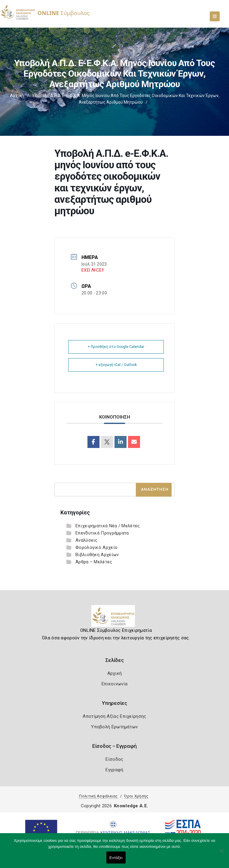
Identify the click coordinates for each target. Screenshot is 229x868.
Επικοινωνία (114, 684)
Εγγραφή (114, 770)
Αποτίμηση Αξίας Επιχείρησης (114, 716)
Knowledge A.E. (131, 806)
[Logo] (115, 618)
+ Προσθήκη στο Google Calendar (116, 347)
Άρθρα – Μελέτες (94, 562)
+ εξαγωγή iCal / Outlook (116, 365)
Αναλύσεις (87, 540)
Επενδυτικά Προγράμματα (102, 533)
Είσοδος (114, 759)
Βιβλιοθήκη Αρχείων (97, 555)
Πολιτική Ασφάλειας (98, 796)
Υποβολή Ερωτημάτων (114, 727)
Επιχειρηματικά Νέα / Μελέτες (108, 526)
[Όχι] (221, 854)
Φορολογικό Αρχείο (96, 547)
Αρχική (17, 96)
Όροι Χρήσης (136, 796)
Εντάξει (116, 858)
